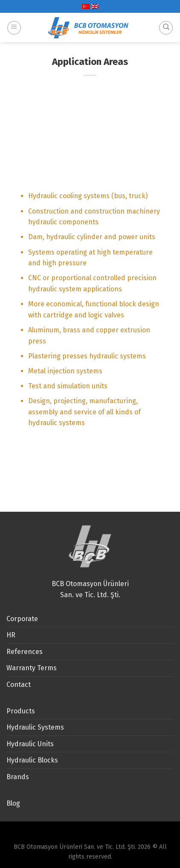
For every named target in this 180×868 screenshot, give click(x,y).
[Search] (166, 25)
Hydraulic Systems (35, 727)
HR (11, 635)
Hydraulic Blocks (32, 760)
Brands (18, 777)
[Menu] (14, 25)
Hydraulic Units (30, 744)
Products (21, 711)
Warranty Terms (32, 668)
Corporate (22, 619)
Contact (19, 685)
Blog (13, 803)
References (25, 652)
